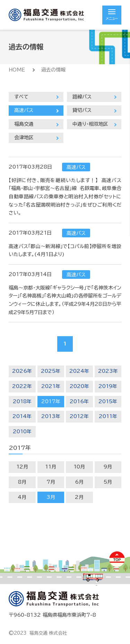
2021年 (51, 386)
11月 (51, 467)
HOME (17, 70)
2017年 (51, 401)
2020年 (79, 386)
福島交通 (24, 124)
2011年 (108, 416)
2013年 (51, 416)
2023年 (108, 371)
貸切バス (82, 110)
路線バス (82, 97)
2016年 (79, 401)
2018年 (22, 401)
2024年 (79, 371)
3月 (51, 497)
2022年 (22, 386)
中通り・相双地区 (90, 124)
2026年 (22, 371)
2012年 (79, 416)
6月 (79, 482)
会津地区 (24, 138)
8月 (22, 482)
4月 (22, 497)
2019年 (108, 386)
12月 (22, 467)
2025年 (51, 371)
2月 (79, 497)
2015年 (108, 401)
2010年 (22, 432)
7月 (51, 482)
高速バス (24, 110)
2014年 (22, 416)
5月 (108, 482)
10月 (79, 467)
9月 (108, 467)
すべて (21, 97)
